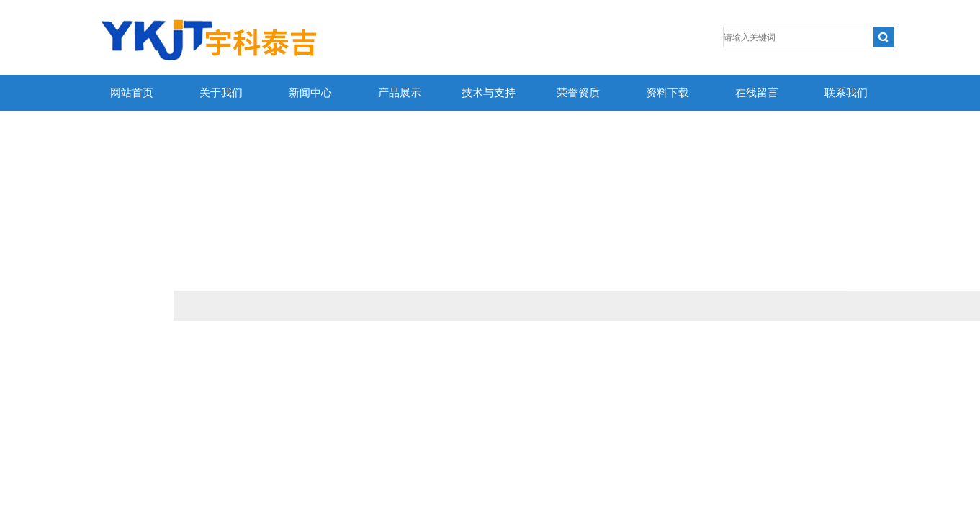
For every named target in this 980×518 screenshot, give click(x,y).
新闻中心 (310, 93)
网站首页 (132, 93)
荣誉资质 (578, 93)
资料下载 (667, 93)
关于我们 (221, 93)
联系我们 (846, 93)
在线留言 (757, 93)
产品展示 (400, 93)
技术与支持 (489, 93)
